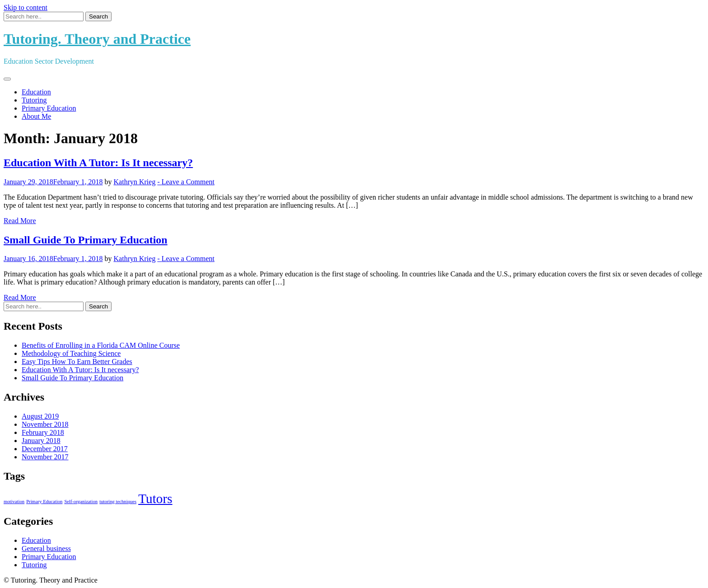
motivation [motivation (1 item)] (14, 502)
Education (36, 92)
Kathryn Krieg (135, 182)
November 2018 (45, 424)
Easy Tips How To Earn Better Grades (77, 362)
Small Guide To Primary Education (86, 240)
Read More (20, 221)
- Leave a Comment (186, 182)
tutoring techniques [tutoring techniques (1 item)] (118, 502)
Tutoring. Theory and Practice (97, 39)
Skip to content (26, 7)
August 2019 (40, 416)
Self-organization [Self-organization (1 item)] (81, 502)
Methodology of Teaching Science (71, 353)
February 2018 (43, 432)
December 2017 (45, 449)
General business (46, 548)
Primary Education (49, 108)
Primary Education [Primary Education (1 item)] (44, 502)
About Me (36, 116)
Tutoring (34, 100)
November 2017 (45, 457)
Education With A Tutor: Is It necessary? (98, 163)
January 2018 (41, 441)
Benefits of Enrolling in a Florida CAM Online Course (101, 345)
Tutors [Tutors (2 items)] (155, 499)
